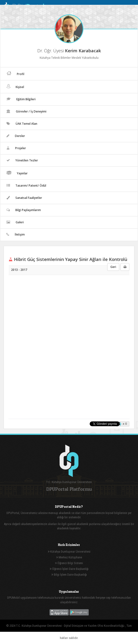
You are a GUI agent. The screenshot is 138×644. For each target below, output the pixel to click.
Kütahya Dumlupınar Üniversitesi (69, 552)
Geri (113, 267)
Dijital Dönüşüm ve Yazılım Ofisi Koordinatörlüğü (94, 626)
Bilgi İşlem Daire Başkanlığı (69, 575)
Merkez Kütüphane (69, 557)
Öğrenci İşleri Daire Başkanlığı (69, 569)
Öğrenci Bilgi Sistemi (69, 563)
